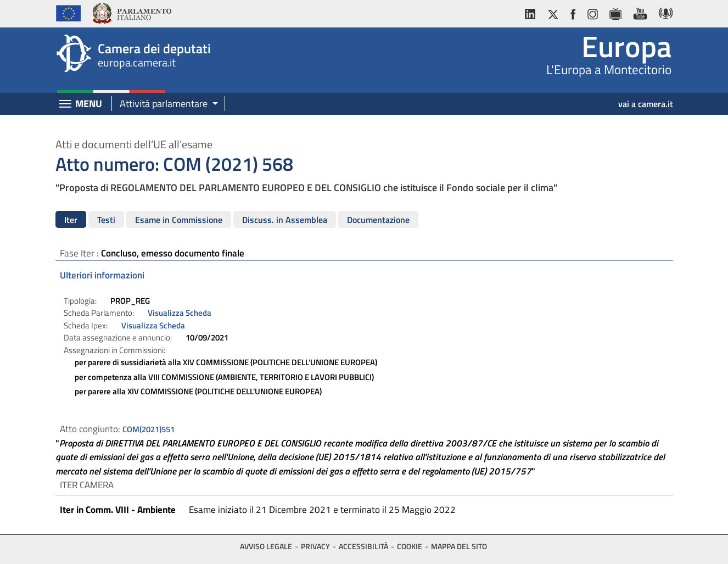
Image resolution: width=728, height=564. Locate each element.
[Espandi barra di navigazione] (65, 105)
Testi (106, 220)
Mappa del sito (459, 546)
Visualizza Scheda (180, 313)
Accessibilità (363, 546)
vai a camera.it (646, 104)
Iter (71, 220)
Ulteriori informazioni (102, 275)
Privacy (315, 546)
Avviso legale (266, 546)
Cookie (410, 546)
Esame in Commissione (179, 220)
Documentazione (378, 220)
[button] (165, 104)
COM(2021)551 (149, 429)
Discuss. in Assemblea (285, 220)
